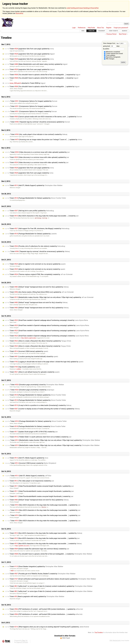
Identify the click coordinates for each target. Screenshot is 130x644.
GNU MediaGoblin (115, 641)
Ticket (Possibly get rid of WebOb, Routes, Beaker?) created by (40, 574)
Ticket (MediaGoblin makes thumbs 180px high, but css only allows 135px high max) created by (52, 445)
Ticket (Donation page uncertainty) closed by (34, 385)
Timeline (91, 31)
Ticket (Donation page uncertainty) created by (29, 390)
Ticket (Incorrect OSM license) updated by (26, 351)
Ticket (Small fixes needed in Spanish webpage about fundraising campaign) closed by (46, 320)
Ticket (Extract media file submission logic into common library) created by (37, 549)
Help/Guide (91, 28)
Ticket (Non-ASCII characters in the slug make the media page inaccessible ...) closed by (42, 216)
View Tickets (113, 31)
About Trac (101, 28)
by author (114, 49)
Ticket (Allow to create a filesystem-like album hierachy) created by (38, 346)
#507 (12, 571)
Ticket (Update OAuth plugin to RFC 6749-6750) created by (31, 432)
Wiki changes (109, 59)
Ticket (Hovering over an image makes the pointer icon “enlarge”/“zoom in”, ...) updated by (43, 140)
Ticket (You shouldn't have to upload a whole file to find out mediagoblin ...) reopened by (42, 75)
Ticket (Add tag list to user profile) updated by (29, 211)
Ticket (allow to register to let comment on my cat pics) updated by (35, 264)
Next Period (123, 34)
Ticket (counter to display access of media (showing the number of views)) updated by (42, 409)
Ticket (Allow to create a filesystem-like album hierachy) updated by (38, 341)
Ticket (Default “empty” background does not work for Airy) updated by (37, 287)
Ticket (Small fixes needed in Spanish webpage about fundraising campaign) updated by (47, 325)
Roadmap (102, 31)
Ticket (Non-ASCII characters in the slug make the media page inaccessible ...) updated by (42, 505)
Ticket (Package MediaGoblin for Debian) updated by (35, 198)
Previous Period (111, 34)
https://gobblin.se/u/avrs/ (22, 546)
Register (109, 28)
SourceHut (19, 13)
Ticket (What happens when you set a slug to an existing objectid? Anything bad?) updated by (47, 627)
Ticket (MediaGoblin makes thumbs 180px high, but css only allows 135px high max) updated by (49, 297)
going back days (111, 46)
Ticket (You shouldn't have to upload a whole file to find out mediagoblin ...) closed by (41, 78)
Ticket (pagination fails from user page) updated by (29, 49)
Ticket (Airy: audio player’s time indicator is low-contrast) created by (36, 134)
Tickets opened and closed (113, 54)
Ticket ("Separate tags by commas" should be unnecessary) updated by (37, 122)
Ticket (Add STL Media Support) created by (28, 476)
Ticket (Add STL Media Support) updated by (34, 185)
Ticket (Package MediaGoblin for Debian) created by (35, 426)
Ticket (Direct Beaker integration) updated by (34, 567)
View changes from (115, 43)
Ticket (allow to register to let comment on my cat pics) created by (35, 269)
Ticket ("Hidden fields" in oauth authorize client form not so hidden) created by (38, 437)
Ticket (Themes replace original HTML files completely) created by (39, 274)
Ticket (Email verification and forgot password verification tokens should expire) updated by (50, 579)
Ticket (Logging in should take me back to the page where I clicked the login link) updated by (44, 362)
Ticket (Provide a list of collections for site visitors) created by (35, 246)
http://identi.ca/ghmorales (28, 338)
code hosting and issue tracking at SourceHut (83, 8)
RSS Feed (66, 638)
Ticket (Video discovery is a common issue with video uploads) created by (37, 162)
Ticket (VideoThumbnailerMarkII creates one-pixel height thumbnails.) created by (39, 496)
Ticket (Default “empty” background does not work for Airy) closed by (36, 302)
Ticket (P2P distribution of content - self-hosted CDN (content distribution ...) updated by (44, 609)
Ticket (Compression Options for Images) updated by (31, 101)
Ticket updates (110, 55)
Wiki (83, 31)
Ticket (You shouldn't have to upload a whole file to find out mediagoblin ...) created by (48, 554)
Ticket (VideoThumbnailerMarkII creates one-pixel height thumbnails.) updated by (39, 486)
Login (74, 28)
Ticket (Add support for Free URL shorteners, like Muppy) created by (37, 229)
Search (125, 31)
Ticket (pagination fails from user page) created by (29, 173)
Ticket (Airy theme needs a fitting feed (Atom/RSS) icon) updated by (39, 292)
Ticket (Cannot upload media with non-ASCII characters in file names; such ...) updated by (43, 117)
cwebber (19, 369)
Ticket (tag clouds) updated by (22, 367)
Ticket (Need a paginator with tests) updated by (34, 596)
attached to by (25, 83)
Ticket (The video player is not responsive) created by (29, 481)
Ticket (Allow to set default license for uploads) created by (32, 372)
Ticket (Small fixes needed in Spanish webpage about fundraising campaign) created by (47, 336)
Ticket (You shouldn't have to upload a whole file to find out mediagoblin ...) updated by (42, 87)
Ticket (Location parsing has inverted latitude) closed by (31, 357)
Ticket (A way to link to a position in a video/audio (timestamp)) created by (38, 405)
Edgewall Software (22, 642)
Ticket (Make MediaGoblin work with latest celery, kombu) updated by (36, 64)
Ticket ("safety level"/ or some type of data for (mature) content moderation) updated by (49, 586)
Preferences (82, 28)
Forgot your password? (121, 28)
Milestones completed (112, 52)
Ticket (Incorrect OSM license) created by (30, 463)
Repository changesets (112, 57)
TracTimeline (99, 633)
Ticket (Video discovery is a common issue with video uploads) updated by (37, 152)
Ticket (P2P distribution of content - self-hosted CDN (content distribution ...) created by (43, 614)
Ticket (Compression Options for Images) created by (31, 111)
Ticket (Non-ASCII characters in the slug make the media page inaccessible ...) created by (43, 544)
